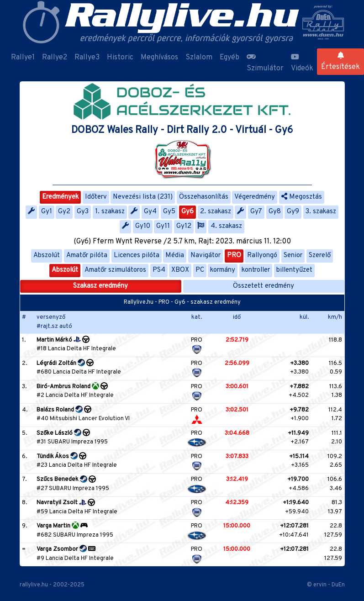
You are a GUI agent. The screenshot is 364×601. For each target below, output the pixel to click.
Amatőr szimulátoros (115, 270)
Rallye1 (23, 58)
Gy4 (150, 212)
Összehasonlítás (204, 197)
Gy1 (47, 212)
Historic (120, 58)
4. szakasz (226, 226)
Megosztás (302, 197)
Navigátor (206, 256)
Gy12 (184, 226)
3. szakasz (321, 212)
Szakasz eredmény (100, 286)
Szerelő (320, 256)
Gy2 (64, 212)
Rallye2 (55, 58)
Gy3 (83, 212)
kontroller (256, 270)
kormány (223, 270)
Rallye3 (87, 58)
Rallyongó (262, 256)
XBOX (180, 270)
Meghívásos (159, 58)
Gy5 (169, 212)
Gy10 (143, 226)
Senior (293, 256)
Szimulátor (265, 63)
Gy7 (256, 212)
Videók (302, 63)
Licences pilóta (137, 256)
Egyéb (229, 58)
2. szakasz (216, 212)
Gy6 (187, 212)
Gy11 (163, 226)
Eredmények (60, 197)
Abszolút (47, 256)
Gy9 (293, 212)
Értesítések (340, 62)
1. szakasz (110, 212)
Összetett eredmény (264, 286)
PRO (234, 256)
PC (200, 270)
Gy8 (275, 212)
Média (175, 256)
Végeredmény (255, 197)
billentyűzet (294, 270)
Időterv (96, 197)
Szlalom (199, 58)
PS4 (159, 270)
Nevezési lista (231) (143, 197)
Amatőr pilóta (87, 256)
